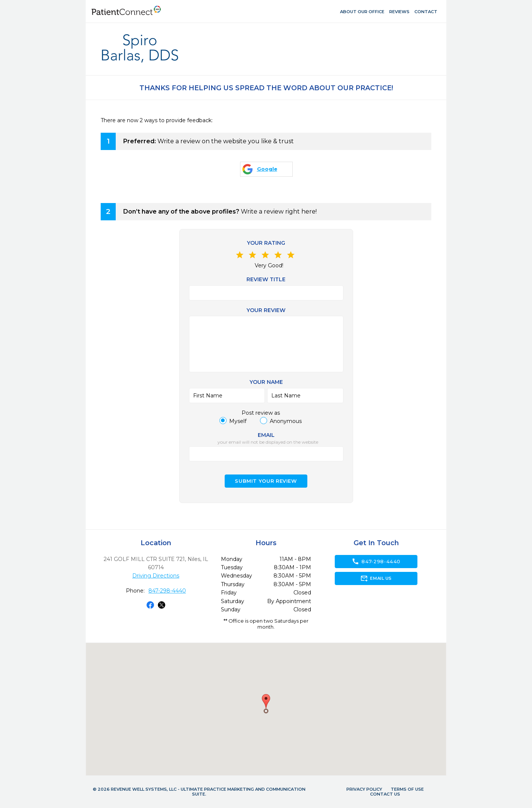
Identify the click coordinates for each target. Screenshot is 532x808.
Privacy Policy (364, 789)
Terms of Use (407, 789)
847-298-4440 (167, 591)
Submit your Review (266, 481)
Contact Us (385, 794)
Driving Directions (156, 576)
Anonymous (286, 421)
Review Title (266, 279)
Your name (266, 382)
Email (266, 435)
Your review (266, 310)
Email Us (376, 578)
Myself (238, 421)
